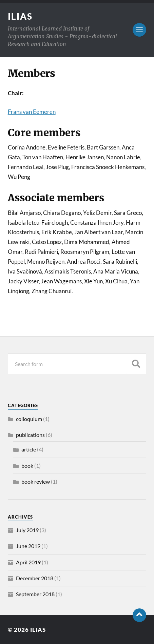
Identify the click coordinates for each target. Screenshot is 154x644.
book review (36, 481)
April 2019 (28, 562)
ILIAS (20, 16)
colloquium (29, 419)
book (27, 466)
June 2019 (28, 546)
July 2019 (27, 530)
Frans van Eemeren (32, 112)
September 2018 (35, 594)
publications (30, 435)
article (29, 449)
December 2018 (35, 578)
